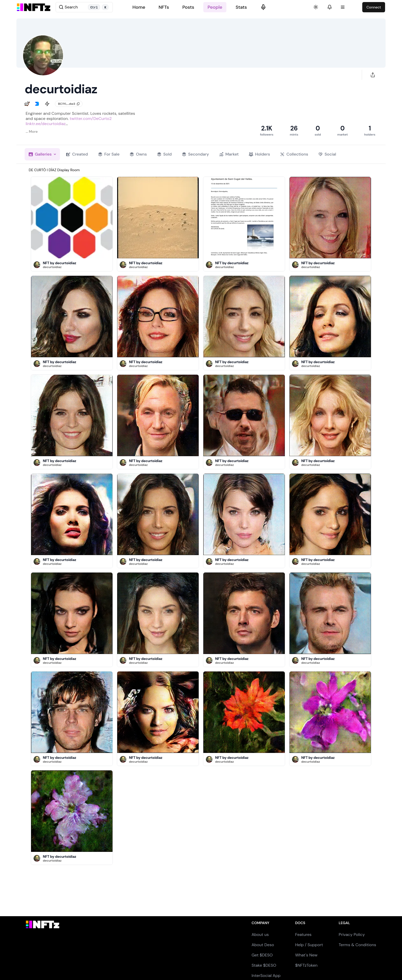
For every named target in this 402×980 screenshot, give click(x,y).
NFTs (164, 7)
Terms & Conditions (357, 945)
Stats (241, 7)
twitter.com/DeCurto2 (91, 119)
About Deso (263, 945)
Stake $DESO (264, 965)
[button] (37, 265)
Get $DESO (262, 955)
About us (260, 935)
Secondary (195, 154)
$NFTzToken (306, 965)
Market (229, 154)
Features (303, 935)
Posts (188, 7)
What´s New (306, 955)
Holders (259, 154)
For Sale (109, 154)
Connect (374, 7)
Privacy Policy (352, 935)
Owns (138, 154)
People (215, 7)
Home (139, 7)
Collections (294, 154)
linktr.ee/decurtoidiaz (46, 124)
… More (32, 131)
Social (327, 154)
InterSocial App (266, 976)
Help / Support (309, 945)
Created (77, 154)
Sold (164, 154)
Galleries (42, 154)
